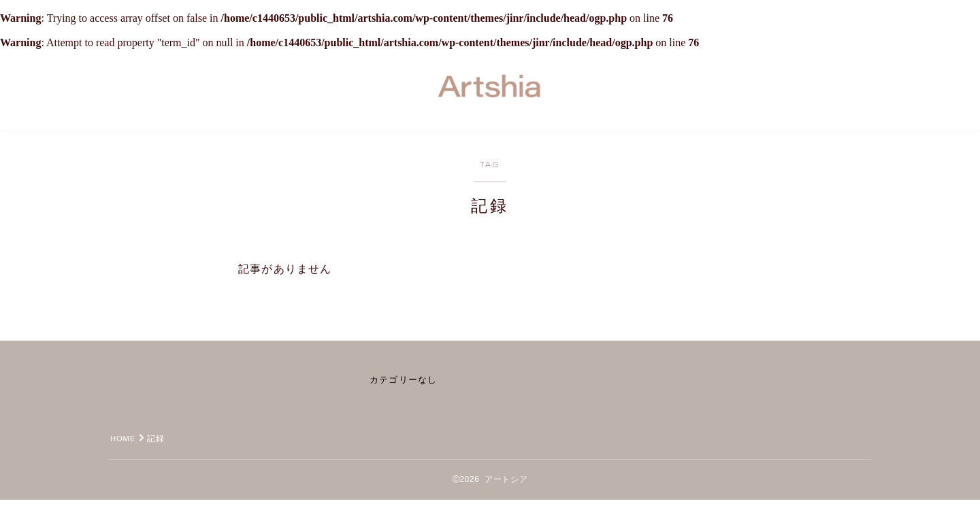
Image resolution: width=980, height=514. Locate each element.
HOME (124, 453)
